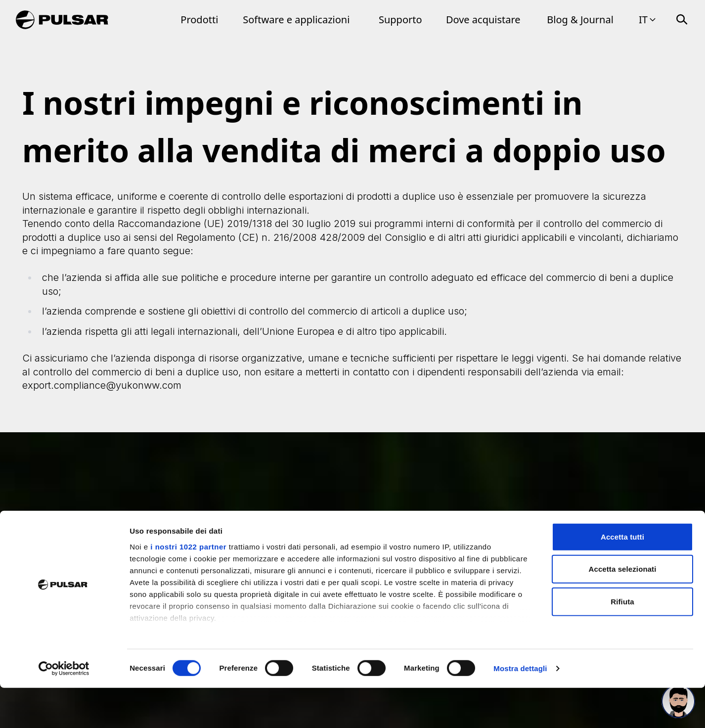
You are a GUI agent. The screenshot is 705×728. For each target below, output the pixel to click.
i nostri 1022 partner (188, 587)
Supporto (400, 20)
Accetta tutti (622, 577)
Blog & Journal (580, 20)
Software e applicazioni (296, 20)
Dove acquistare (483, 20)
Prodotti (199, 20)
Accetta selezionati (623, 609)
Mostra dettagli (520, 708)
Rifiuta (622, 642)
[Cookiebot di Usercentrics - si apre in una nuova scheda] (64, 709)
